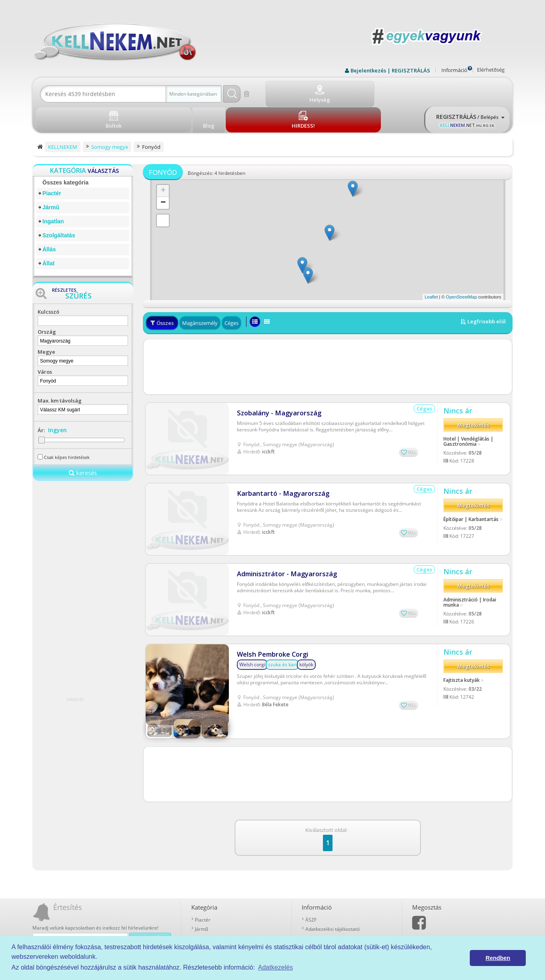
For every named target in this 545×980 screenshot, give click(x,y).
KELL (412, 419)
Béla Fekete (275, 671)
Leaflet (431, 268)
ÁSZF (311, 867)
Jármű (51, 178)
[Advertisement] (328, 338)
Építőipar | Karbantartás (471, 488)
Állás (49, 220)
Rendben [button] (498, 958)
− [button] (163, 174)
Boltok (312, 913)
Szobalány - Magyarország (276, 380)
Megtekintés (473, 395)
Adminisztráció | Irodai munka (470, 571)
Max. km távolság (60, 371)
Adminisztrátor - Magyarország (283, 541)
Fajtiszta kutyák (462, 649)
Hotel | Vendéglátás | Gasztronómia (468, 411)
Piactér (52, 164)
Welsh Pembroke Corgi (271, 621)
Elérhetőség (491, 70)
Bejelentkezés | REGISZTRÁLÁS (390, 70)
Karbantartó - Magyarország (279, 460)
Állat (48, 234)
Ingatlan (53, 192)
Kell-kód (314, 904)
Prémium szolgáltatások (332, 895)
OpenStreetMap (461, 268)
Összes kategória (65, 153)
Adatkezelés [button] (276, 967)
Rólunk (313, 886)
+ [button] (163, 162)
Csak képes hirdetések (67, 428)
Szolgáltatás (59, 206)
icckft (268, 418)
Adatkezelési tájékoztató (333, 877)
